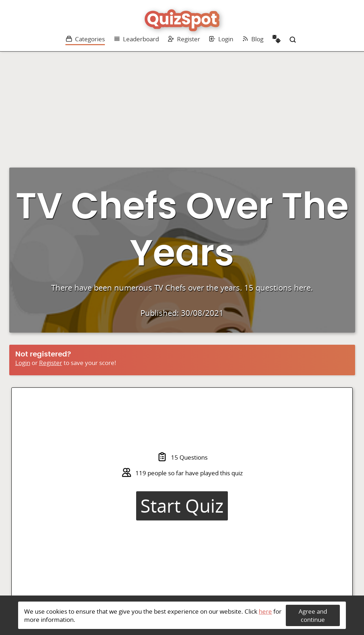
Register (184, 39)
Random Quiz (277, 40)
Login (221, 39)
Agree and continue (313, 615)
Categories (85, 39)
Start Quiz (182, 506)
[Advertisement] (182, 105)
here (265, 611)
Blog (253, 39)
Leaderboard (136, 39)
